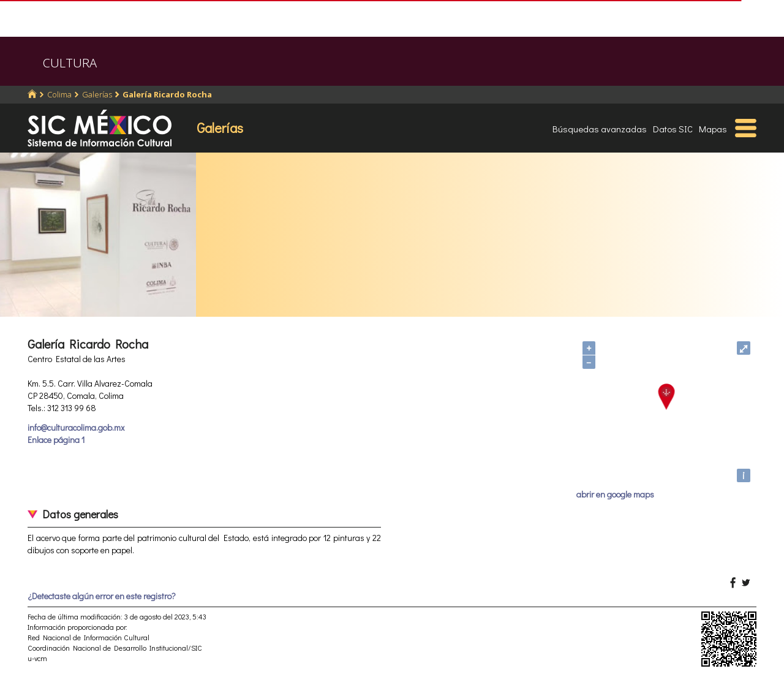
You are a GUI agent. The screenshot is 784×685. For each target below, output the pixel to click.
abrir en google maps (615, 494)
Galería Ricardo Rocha (167, 94)
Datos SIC (673, 129)
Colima (59, 94)
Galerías (97, 94)
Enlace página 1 (56, 440)
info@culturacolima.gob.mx (76, 427)
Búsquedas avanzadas (600, 129)
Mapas (713, 129)
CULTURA (70, 63)
